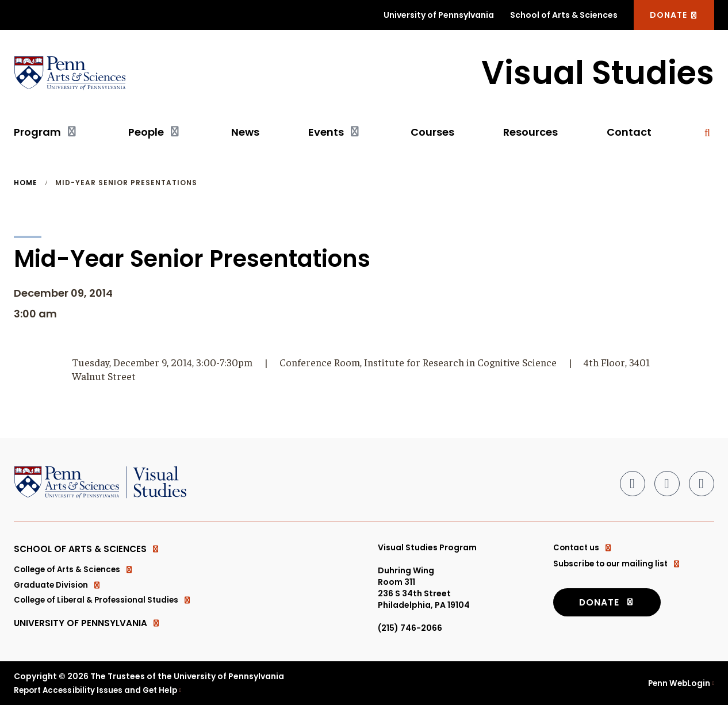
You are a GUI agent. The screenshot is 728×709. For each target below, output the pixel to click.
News (245, 133)
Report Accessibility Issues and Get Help (99, 693)
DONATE (674, 15)
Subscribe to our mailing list (619, 564)
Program (37, 133)
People (146, 133)
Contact (629, 133)
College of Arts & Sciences (76, 572)
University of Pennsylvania (439, 15)
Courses (432, 133)
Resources (530, 133)
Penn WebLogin (678, 687)
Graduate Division (59, 588)
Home (26, 183)
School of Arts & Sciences (564, 15)
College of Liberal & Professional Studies (106, 604)
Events (326, 133)
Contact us (584, 548)
